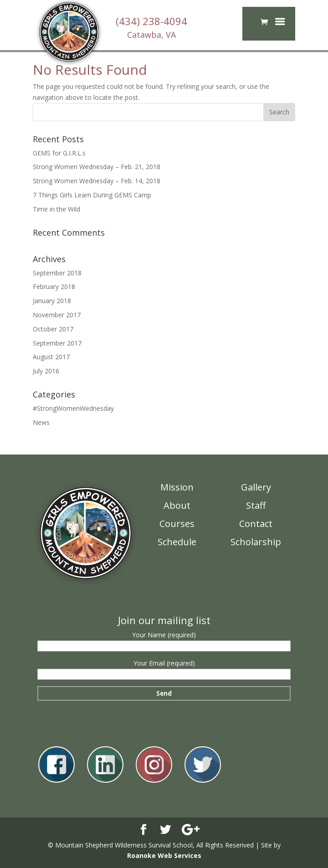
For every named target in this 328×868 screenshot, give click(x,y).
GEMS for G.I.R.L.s (59, 153)
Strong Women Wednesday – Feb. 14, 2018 (97, 181)
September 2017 (57, 343)
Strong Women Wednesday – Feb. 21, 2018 (97, 167)
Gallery (256, 487)
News (41, 422)
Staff (256, 505)
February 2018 (54, 287)
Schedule (177, 542)
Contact (256, 524)
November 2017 (57, 315)
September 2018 (57, 273)
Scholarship (256, 542)
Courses (177, 524)
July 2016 (46, 371)
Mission (177, 487)
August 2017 (51, 357)
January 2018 (52, 301)
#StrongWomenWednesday (73, 408)
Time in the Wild (56, 209)
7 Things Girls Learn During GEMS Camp (92, 195)
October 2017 (53, 329)
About (177, 505)
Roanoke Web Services (164, 855)
